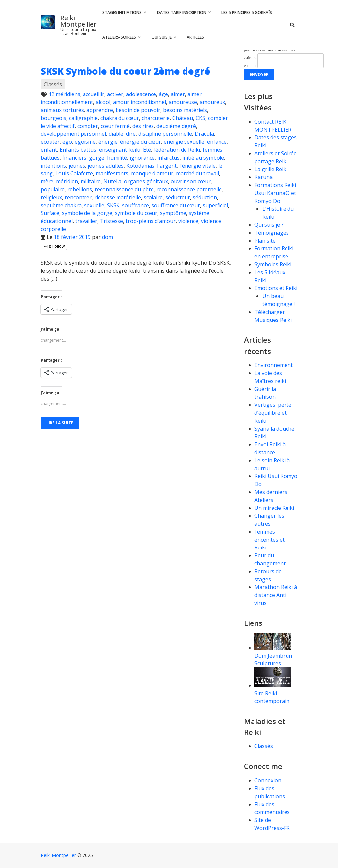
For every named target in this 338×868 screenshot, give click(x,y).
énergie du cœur (141, 142)
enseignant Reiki (120, 150)
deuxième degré (176, 126)
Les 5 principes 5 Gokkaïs (247, 12)
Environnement (274, 365)
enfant (49, 150)
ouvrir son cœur (191, 181)
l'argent (167, 166)
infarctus (169, 158)
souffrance (135, 205)
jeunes (77, 166)
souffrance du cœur (176, 205)
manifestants (112, 173)
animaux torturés (62, 110)
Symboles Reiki (273, 264)
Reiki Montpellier (79, 21)
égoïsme (85, 142)
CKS (201, 118)
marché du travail (197, 173)
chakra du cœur (120, 118)
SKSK (113, 205)
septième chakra (61, 205)
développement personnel (73, 134)
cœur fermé (115, 126)
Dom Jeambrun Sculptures (273, 656)
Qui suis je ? (269, 225)
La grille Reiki (271, 169)
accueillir (94, 94)
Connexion (268, 780)
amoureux (212, 102)
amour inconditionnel (139, 102)
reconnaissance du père (124, 189)
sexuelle (94, 205)
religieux (51, 197)
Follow (54, 246)
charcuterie (156, 118)
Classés (53, 84)
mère (47, 181)
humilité (117, 158)
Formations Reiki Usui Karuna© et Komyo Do (275, 193)
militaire (91, 181)
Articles (195, 37)
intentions (53, 166)
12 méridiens (64, 94)
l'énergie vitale (197, 166)
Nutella (112, 181)
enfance (217, 142)
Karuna (264, 177)
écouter (50, 142)
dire (131, 134)
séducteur (178, 197)
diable (116, 134)
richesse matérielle (118, 197)
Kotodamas (140, 166)
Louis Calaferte (74, 173)
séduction (205, 197)
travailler (86, 221)
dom (107, 237)
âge (163, 94)
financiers (74, 158)
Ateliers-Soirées (119, 37)
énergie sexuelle (184, 142)
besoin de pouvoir (138, 110)
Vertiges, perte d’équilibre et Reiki (273, 413)
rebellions (80, 189)
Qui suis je (162, 37)
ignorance (142, 158)
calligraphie (83, 118)
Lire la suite (60, 423)
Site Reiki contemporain (273, 693)
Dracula (204, 134)
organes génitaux (146, 181)
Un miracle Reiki (274, 508)
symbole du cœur (136, 213)
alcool (103, 102)
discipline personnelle (165, 134)
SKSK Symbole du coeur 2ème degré (125, 71)
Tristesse (112, 221)
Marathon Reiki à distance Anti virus (276, 595)
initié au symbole (203, 158)
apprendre (100, 110)
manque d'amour (152, 173)
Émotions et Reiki (276, 288)
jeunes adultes (106, 166)
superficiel (215, 205)
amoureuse (183, 102)
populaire (53, 189)
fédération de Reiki (177, 150)
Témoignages (272, 233)
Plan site (265, 241)
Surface (50, 213)
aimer (178, 94)
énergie (108, 142)
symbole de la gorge (87, 213)
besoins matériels (185, 110)
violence (188, 221)
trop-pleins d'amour (151, 221)
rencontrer (78, 197)
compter (88, 126)
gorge (97, 158)
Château (183, 118)
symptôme (173, 213)
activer (115, 94)
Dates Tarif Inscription (182, 12)
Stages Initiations (122, 12)
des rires (143, 126)
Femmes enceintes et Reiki (270, 540)
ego (67, 142)
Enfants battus (78, 150)
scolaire (153, 197)
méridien (67, 181)
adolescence (141, 94)
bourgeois (53, 118)
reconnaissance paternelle (189, 189)
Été (147, 150)
